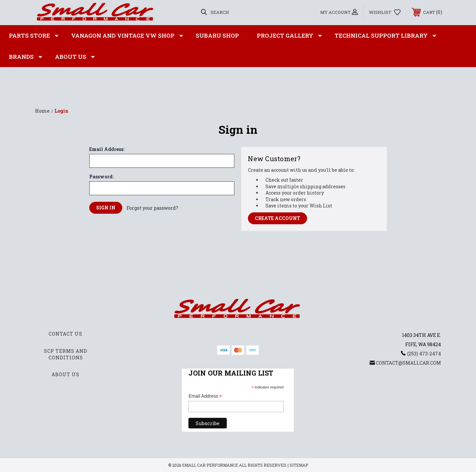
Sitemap (299, 465)
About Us (75, 57)
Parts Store (34, 36)
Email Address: (107, 149)
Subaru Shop (217, 36)
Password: (101, 177)
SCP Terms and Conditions (66, 354)
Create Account (278, 218)
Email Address (205, 397)
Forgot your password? (152, 208)
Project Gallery (289, 36)
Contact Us (65, 334)
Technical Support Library (385, 36)
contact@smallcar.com (408, 363)
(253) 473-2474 (424, 354)
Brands (26, 57)
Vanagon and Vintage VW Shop (127, 36)
